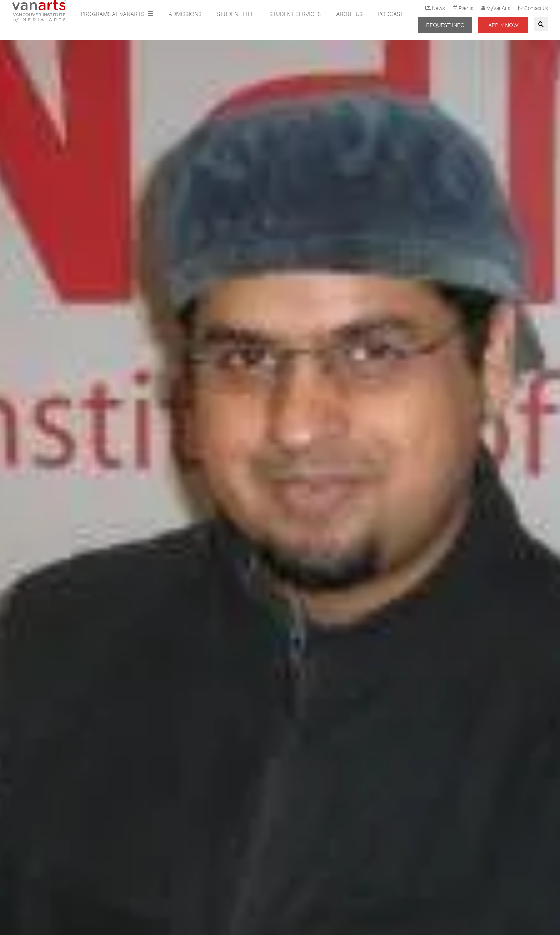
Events (466, 8)
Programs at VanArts (113, 14)
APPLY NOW (503, 25)
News (438, 8)
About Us (349, 14)
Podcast (391, 14)
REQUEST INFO (445, 25)
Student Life (235, 14)
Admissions (185, 14)
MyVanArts (498, 8)
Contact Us (536, 8)
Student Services (295, 14)
